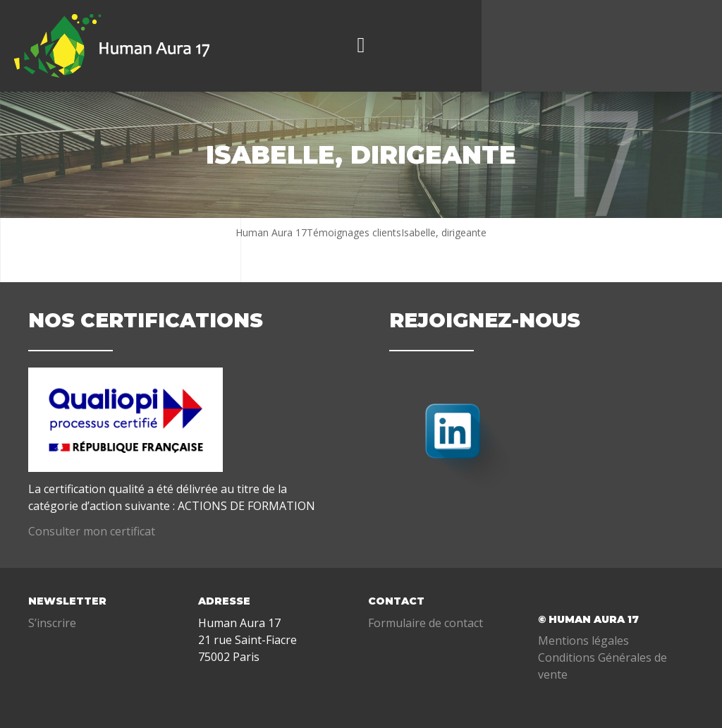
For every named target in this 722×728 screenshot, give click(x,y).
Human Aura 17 (271, 232)
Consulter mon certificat (92, 531)
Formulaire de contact (426, 623)
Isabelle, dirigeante (444, 232)
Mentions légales (583, 641)
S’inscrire (52, 623)
